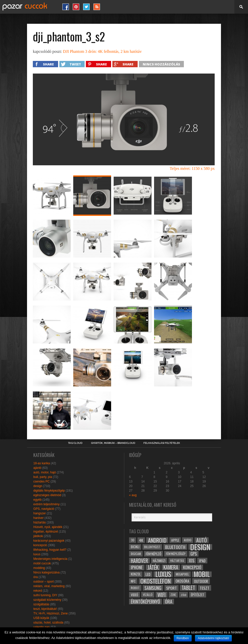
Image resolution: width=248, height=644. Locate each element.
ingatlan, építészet (46, 532)
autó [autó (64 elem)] (202, 540)
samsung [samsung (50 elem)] (153, 588)
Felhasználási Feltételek (162, 443)
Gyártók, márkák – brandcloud (113, 443)
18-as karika (42, 463)
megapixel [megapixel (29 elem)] (182, 574)
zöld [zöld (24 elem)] (183, 595)
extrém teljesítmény (46, 504)
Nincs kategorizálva (46, 572)
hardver (39, 518)
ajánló (37, 468)
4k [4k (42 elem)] (141, 540)
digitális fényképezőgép (49, 491)
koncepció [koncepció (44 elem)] (192, 567)
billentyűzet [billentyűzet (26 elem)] (152, 547)
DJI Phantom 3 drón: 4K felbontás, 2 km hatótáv (102, 51)
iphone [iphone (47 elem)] (137, 567)
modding (39, 568)
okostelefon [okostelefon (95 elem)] (156, 581)
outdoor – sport (44, 582)
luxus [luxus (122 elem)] (163, 574)
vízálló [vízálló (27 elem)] (148, 595)
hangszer (40, 513)
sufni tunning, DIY (45, 595)
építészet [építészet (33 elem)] (198, 595)
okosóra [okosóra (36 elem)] (182, 581)
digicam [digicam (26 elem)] (136, 554)
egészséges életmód (47, 495)
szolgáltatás (41, 604)
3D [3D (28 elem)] (133, 540)
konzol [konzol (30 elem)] (136, 574)
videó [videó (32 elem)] (134, 595)
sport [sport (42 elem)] (171, 588)
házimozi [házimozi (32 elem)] (159, 561)
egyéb (38, 500)
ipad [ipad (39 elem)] (202, 561)
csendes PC (42, 481)
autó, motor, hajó (45, 472)
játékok (38, 536)
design (38, 486)
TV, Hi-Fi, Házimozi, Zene (51, 613)
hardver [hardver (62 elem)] (139, 561)
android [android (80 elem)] (157, 540)
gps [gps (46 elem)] (194, 554)
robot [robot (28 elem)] (135, 588)
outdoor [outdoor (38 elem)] (201, 581)
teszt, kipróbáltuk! (45, 609)
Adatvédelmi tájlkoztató (213, 638)
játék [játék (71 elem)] (153, 567)
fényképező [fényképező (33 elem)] (153, 554)
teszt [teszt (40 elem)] (205, 588)
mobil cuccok (42, 563)
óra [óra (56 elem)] (169, 602)
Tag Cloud (75, 443)
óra (35, 577)
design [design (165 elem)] (200, 547)
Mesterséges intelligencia (50, 559)
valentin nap (42, 627)
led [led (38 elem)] (148, 574)
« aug (133, 495)
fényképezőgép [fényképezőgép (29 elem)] (176, 554)
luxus (37, 554)
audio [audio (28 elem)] (188, 540)
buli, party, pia (43, 477)
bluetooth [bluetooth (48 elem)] (175, 547)
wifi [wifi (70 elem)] (162, 595)
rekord (38, 591)
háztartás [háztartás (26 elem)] (177, 560)
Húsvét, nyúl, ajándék (48, 527)
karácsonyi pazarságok (49, 541)
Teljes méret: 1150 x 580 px (192, 168)
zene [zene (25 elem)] (173, 595)
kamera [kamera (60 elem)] (171, 567)
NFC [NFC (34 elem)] (133, 581)
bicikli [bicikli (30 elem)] (135, 547)
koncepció (40, 545)
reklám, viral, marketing (49, 586)
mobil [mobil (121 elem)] (202, 574)
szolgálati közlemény (47, 600)
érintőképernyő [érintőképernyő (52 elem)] (145, 602)
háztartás (40, 522)
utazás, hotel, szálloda (48, 623)
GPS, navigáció (44, 509)
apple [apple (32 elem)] (175, 540)
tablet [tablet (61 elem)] (188, 588)
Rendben (183, 638)
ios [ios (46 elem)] (192, 561)
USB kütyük (41, 618)
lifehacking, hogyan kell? (50, 550)
